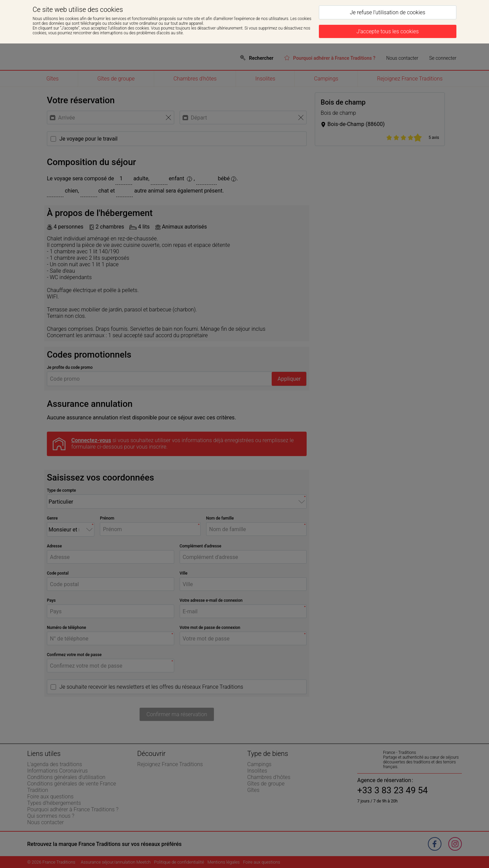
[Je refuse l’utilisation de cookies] (388, 12)
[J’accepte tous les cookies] (388, 31)
